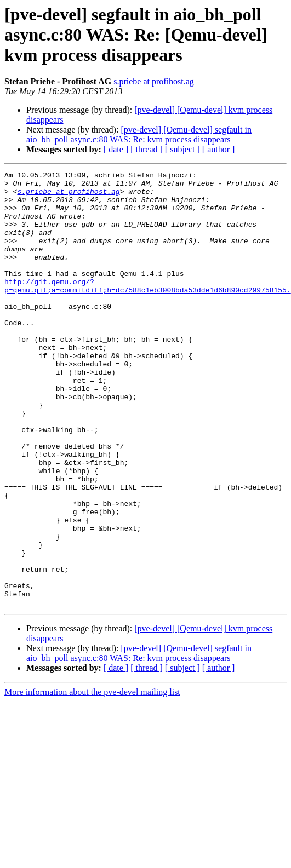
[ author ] (219, 149)
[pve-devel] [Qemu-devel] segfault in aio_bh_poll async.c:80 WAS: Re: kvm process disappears (139, 134)
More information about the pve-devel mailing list (92, 779)
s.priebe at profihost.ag (154, 81)
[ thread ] (147, 149)
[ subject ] (182, 149)
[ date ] (116, 149)
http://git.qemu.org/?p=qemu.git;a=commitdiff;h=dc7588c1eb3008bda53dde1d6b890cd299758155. (148, 309)
